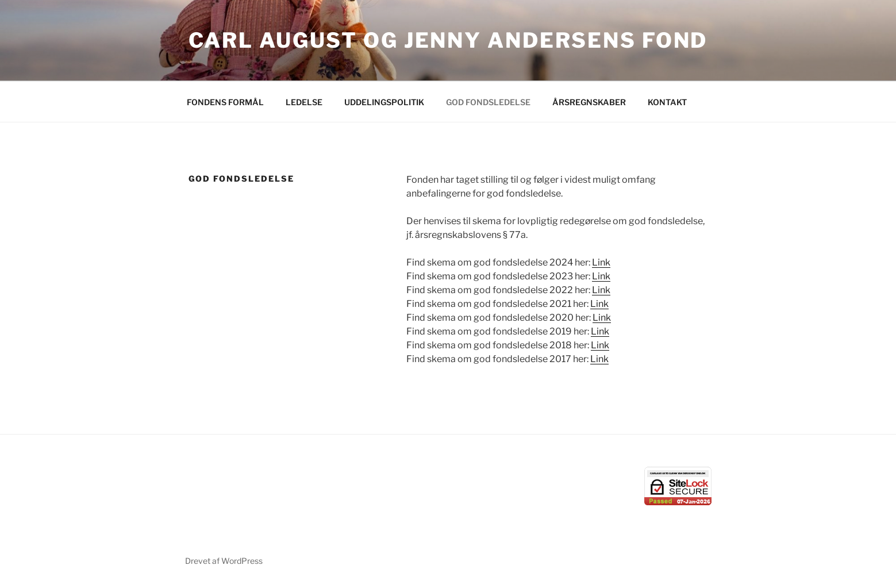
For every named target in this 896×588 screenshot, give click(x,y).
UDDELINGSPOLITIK (384, 102)
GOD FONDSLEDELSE (488, 102)
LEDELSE (304, 102)
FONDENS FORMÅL (225, 102)
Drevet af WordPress (224, 561)
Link (601, 262)
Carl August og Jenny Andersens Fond (448, 40)
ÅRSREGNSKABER (589, 102)
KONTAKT (667, 102)
